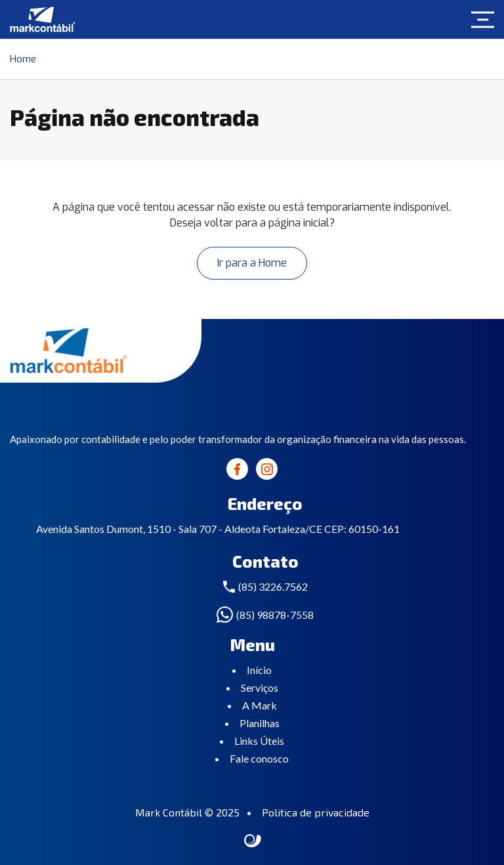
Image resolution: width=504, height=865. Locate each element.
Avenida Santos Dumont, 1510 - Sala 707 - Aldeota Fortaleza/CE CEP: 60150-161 (218, 529)
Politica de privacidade (316, 812)
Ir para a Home (252, 263)
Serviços (260, 687)
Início (259, 670)
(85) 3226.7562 (273, 586)
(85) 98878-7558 (275, 615)
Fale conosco (259, 758)
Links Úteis (259, 741)
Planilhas (260, 723)
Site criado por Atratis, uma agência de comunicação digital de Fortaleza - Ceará (253, 841)
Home (23, 59)
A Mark (260, 705)
